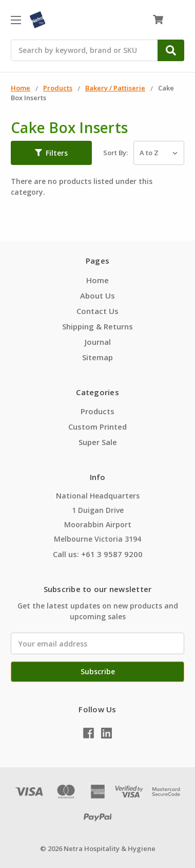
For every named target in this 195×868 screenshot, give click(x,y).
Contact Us (98, 311)
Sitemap (98, 357)
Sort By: (115, 153)
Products (98, 411)
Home (98, 280)
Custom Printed (98, 427)
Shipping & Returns (98, 326)
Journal (98, 342)
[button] (51, 153)
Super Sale (98, 442)
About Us (98, 296)
